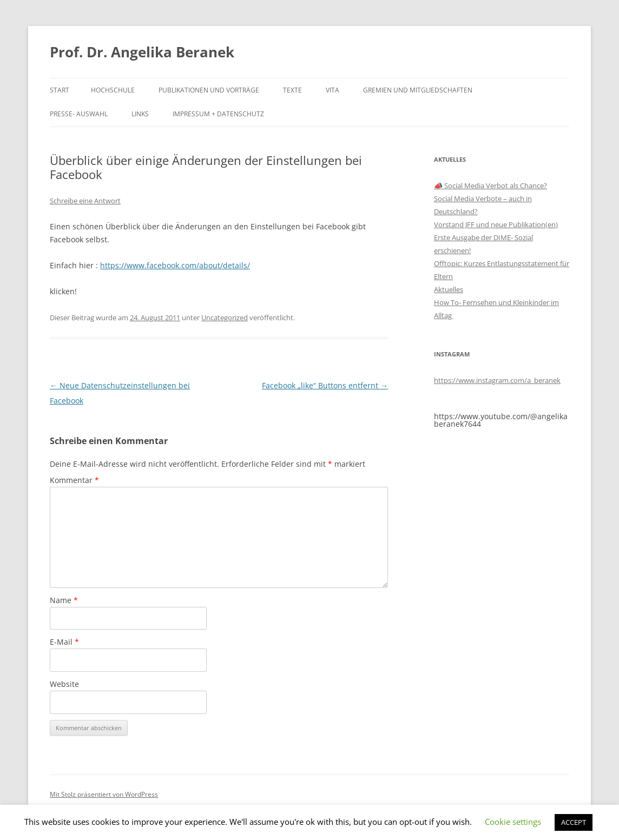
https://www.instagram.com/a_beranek (497, 380)
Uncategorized (225, 318)
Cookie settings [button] (513, 822)
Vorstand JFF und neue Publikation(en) (496, 224)
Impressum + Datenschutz (218, 114)
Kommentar (74, 480)
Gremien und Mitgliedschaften (418, 90)
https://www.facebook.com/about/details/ (175, 265)
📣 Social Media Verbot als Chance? (490, 186)
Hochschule (113, 90)
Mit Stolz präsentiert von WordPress (104, 794)
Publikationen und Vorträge (209, 90)
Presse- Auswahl (79, 114)
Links (140, 114)
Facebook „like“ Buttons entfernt (325, 385)
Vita (332, 90)
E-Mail (64, 642)
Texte (292, 90)
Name (64, 600)
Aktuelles (449, 289)
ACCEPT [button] (574, 822)
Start (60, 90)
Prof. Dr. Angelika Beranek (142, 52)
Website (64, 684)
